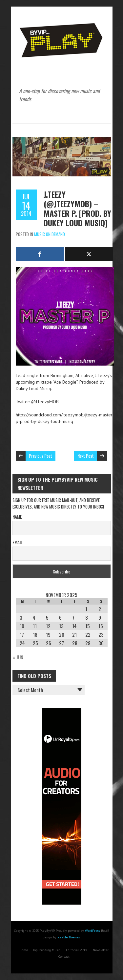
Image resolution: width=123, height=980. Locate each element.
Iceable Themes (69, 937)
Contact (64, 957)
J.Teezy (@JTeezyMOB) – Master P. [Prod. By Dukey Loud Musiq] (77, 208)
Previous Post (41, 456)
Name (17, 517)
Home (24, 950)
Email (18, 542)
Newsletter (101, 950)
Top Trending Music (46, 950)
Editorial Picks (76, 950)
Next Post (86, 456)
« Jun (18, 657)
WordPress (92, 931)
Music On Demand (50, 234)
